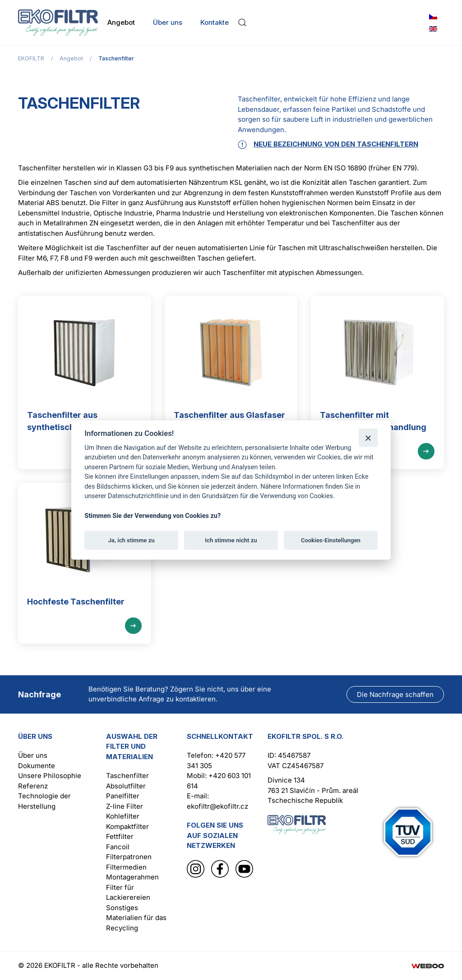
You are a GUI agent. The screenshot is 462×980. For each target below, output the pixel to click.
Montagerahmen (132, 877)
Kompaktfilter (127, 827)
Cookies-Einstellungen (331, 540)
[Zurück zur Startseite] (58, 23)
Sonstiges (122, 908)
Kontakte (215, 22)
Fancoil (118, 847)
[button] (242, 23)
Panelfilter (123, 796)
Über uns (33, 755)
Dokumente (37, 766)
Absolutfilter (126, 786)
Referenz (33, 786)
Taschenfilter (127, 776)
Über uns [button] (168, 22)
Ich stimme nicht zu (231, 540)
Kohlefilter (123, 816)
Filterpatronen (129, 857)
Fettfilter (120, 836)
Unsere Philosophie (50, 776)
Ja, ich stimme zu (132, 540)
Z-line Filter (125, 806)
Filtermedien (126, 867)
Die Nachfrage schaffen (395, 694)
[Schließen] (368, 437)
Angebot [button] (121, 22)
